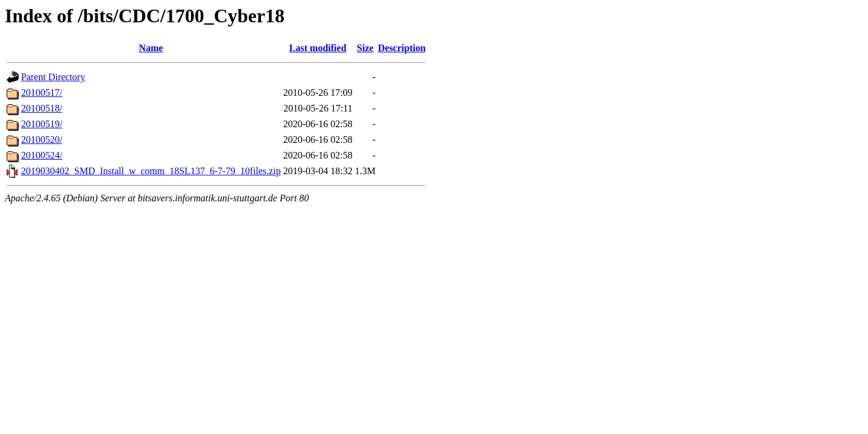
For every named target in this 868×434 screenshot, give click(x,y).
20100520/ (42, 140)
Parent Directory (53, 77)
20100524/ (42, 155)
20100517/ (42, 93)
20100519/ (42, 124)
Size (365, 48)
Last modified (318, 48)
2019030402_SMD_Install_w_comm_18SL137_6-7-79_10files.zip (151, 171)
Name (151, 48)
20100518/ (42, 108)
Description (402, 48)
